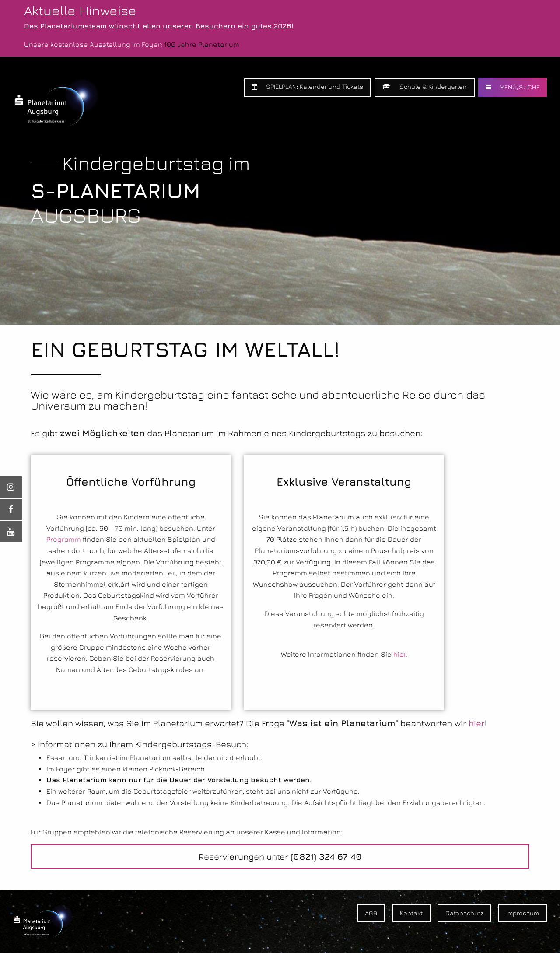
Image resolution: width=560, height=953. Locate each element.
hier (399, 654)
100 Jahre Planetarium (202, 44)
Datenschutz (464, 913)
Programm (64, 539)
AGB (371, 913)
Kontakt (411, 913)
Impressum (523, 913)
